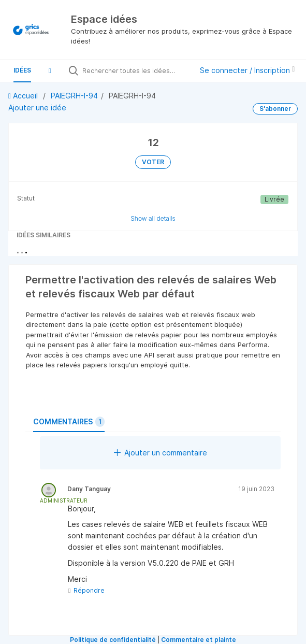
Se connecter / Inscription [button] (247, 70)
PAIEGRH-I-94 (74, 96)
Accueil (24, 96)
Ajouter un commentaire (161, 453)
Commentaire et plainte (199, 640)
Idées (22, 70)
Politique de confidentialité (113, 640)
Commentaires (69, 422)
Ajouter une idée (37, 108)
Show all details (153, 218)
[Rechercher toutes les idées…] (135, 70)
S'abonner (275, 109)
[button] (50, 70)
